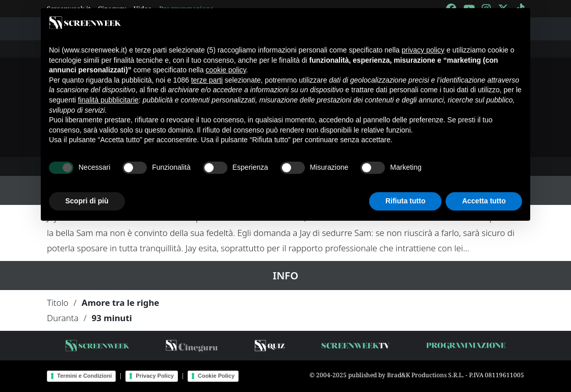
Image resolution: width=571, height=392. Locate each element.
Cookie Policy (216, 376)
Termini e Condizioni (84, 376)
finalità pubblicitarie (108, 100)
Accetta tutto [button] (484, 201)
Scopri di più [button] (87, 201)
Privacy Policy (155, 376)
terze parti (207, 80)
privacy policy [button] (423, 50)
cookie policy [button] (226, 70)
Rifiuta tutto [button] (406, 201)
